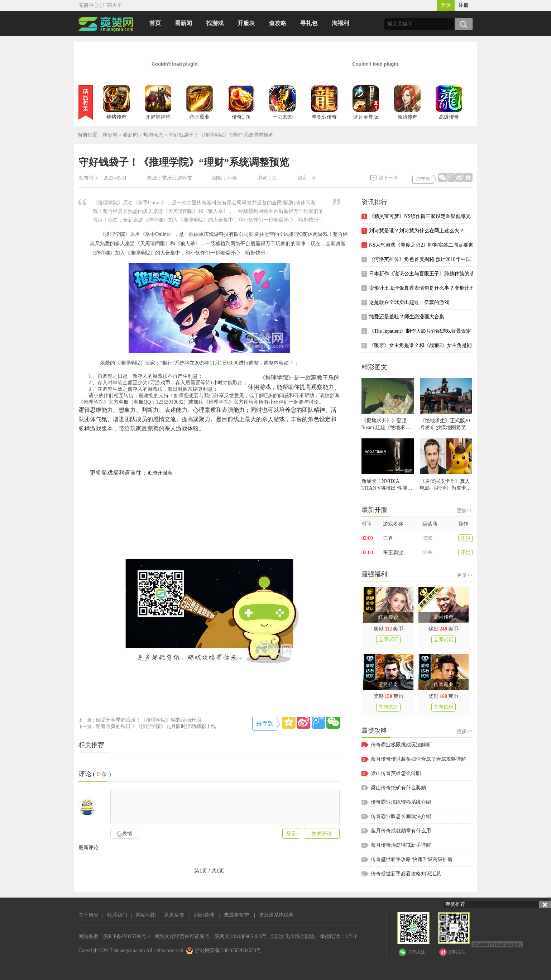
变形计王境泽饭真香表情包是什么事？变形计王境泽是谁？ (417, 288)
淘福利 (340, 23)
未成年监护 (236, 915)
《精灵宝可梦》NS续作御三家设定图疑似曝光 (416, 217)
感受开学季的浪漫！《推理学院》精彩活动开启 (148, 720)
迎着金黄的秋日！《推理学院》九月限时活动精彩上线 (156, 726)
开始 (465, 538)
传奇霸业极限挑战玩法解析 (401, 745)
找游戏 (215, 23)
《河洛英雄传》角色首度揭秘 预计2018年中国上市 (417, 260)
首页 (155, 23)
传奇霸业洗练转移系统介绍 (401, 802)
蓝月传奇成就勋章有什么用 (401, 831)
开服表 (246, 23)
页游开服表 (160, 473)
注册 (464, 5)
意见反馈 (174, 915)
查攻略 (278, 23)
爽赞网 (110, 135)
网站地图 (146, 915)
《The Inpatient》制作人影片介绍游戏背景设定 (416, 331)
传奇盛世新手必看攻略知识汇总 (406, 874)
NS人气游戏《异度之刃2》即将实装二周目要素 (417, 245)
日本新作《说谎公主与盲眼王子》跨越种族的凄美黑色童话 (417, 274)
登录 (446, 5)
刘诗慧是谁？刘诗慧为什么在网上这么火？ (413, 231)
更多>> (465, 511)
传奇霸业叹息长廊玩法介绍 (401, 816)
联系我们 (117, 915)
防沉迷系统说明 (276, 915)
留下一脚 (388, 178)
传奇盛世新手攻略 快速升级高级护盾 (412, 859)
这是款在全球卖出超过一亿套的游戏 (405, 303)
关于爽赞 (88, 915)
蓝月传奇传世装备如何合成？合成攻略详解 (418, 759)
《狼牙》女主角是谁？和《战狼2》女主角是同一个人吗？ (417, 346)
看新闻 (183, 23)
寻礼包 (309, 23)
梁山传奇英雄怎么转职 (396, 773)
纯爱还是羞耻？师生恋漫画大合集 (403, 317)
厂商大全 (112, 5)
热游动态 (153, 135)
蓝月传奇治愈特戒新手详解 (401, 845)
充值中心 (88, 5)
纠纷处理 (204, 915)
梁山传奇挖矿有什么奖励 (398, 788)
